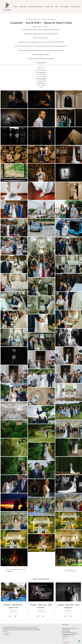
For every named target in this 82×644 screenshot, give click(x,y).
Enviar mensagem (67, 631)
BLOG (57, 7)
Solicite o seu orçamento (70, 570)
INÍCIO (16, 7)
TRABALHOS (23, 7)
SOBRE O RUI (49, 7)
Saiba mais (6, 634)
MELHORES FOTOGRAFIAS (36, 7)
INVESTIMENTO (65, 7)
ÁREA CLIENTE (75, 7)
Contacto (66, 642)
